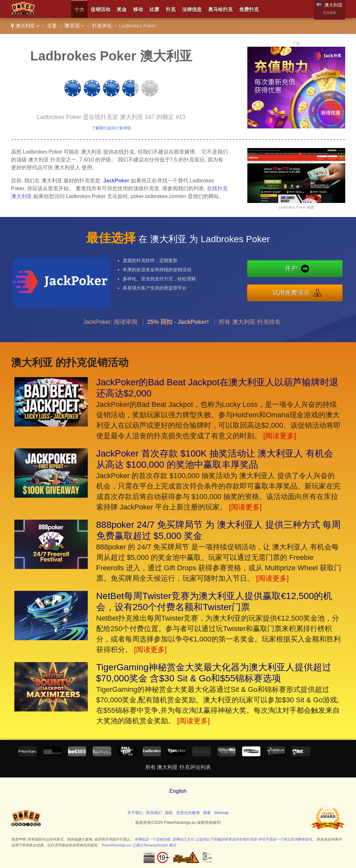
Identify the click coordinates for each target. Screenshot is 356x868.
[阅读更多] (280, 436)
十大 (79, 9)
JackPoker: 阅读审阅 (110, 328)
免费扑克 (249, 9)
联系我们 (154, 813)
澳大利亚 (25, 26)
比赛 (154, 9)
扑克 (171, 9)
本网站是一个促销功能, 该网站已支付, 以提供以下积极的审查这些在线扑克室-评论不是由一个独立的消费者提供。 (225, 839)
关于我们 (135, 813)
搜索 (207, 813)
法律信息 (192, 9)
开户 (298, 269)
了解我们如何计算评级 (111, 128)
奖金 (122, 9)
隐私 (169, 813)
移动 (138, 9)
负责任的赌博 (188, 813)
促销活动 (101, 9)
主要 (52, 26)
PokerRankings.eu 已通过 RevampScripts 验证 (139, 845)
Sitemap (222, 813)
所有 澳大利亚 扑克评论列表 (178, 767)
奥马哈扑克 (220, 9)
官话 (74, 26)
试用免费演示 (298, 292)
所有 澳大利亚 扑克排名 (250, 328)
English (178, 791)
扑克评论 (102, 26)
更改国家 (330, 13)
